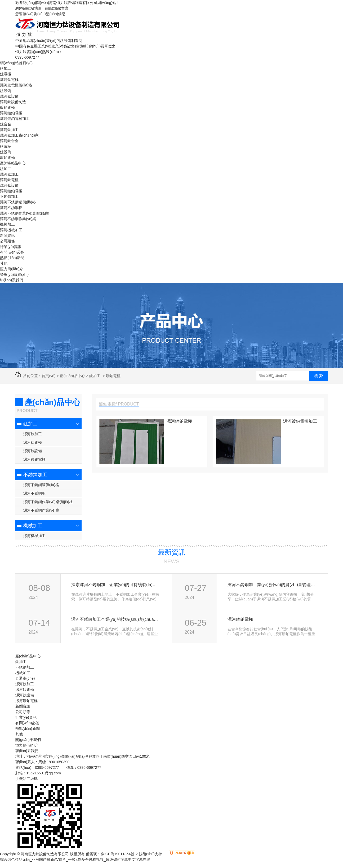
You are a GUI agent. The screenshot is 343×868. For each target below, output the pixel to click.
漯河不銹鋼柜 (11, 208)
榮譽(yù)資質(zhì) (14, 274)
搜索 (319, 376)
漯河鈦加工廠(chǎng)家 (19, 135)
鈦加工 (6, 68)
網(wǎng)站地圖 (28, 8)
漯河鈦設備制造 (13, 102)
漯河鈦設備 (9, 96)
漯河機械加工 (11, 230)
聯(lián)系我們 (12, 280)
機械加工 (7, 224)
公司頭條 (7, 241)
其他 (4, 263)
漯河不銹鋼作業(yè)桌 (18, 219)
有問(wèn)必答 (12, 252)
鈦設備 (6, 91)
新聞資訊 (7, 235)
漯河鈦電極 (9, 80)
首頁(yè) (48, 376)
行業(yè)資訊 (11, 247)
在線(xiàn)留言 (57, 8)
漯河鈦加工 (9, 130)
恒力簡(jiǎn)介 (12, 269)
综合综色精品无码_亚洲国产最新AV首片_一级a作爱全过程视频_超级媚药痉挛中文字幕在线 (75, 860)
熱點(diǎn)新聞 (12, 258)
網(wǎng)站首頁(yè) (16, 63)
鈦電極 (6, 74)
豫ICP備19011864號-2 (119, 854)
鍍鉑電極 (7, 107)
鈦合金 (6, 124)
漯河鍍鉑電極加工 (15, 119)
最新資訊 (172, 552)
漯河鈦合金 (9, 141)
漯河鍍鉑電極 (11, 113)
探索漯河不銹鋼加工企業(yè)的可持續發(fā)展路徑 (116, 585)
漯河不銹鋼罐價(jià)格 (18, 202)
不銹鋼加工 (9, 197)
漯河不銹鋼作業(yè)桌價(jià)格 (25, 213)
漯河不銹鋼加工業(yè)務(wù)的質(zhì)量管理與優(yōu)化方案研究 (272, 585)
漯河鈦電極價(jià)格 (16, 85)
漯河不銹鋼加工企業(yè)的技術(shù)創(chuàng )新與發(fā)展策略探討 (116, 619)
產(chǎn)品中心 (13, 163)
